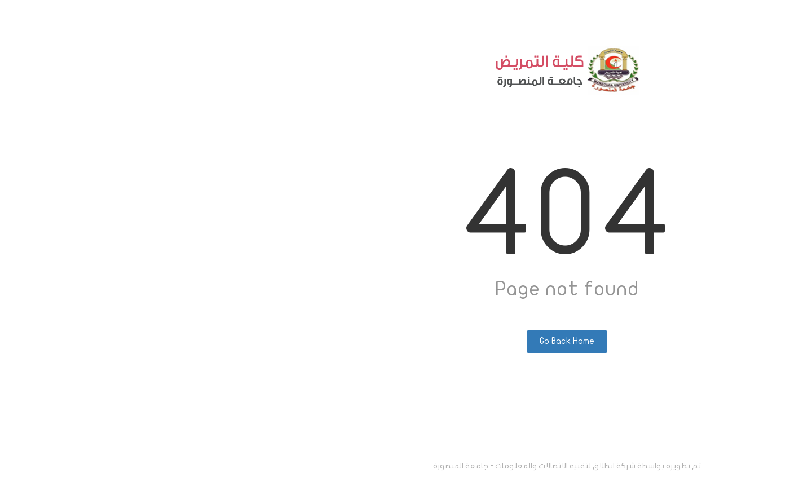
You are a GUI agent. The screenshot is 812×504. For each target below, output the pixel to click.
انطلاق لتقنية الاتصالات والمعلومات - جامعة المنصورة (363, 466)
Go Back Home (406, 341)
